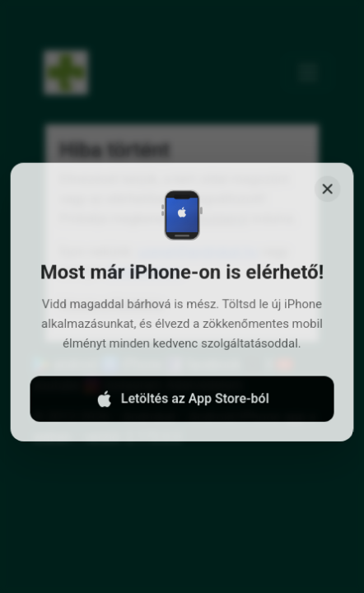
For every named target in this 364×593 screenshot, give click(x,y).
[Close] (325, 201)
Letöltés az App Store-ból (182, 406)
